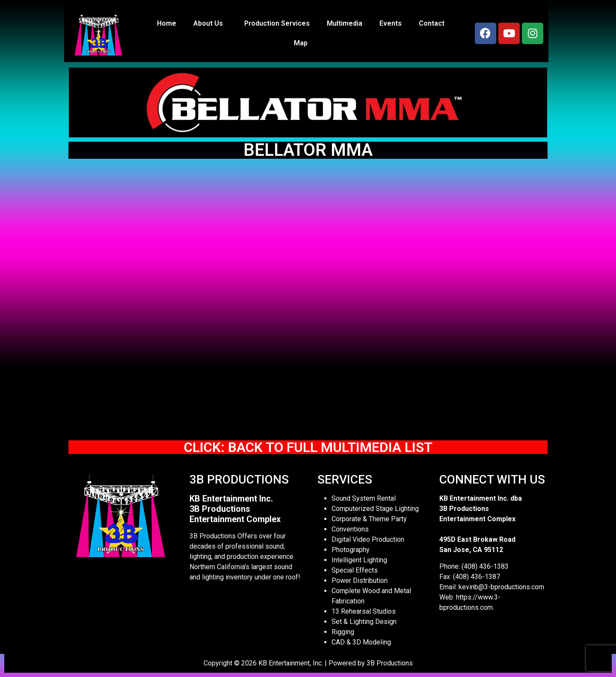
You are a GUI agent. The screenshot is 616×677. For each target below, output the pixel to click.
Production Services (277, 23)
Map (301, 43)
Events (391, 23)
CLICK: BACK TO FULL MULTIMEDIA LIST (308, 447)
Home (167, 23)
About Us (210, 24)
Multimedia (345, 23)
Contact (432, 23)
